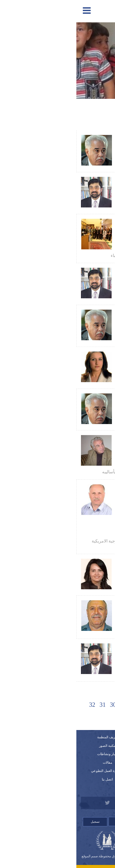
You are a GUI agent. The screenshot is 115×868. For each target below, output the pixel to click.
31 (26, 705)
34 (58, 717)
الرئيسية (84, 737)
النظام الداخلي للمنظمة (84, 754)
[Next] (47, 716)
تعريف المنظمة (31, 737)
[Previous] (99, 704)
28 (58, 705)
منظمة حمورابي (82, 243)
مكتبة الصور (31, 746)
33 (68, 717)
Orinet (57, 860)
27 (68, 705)
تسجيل (19, 822)
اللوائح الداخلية (84, 762)
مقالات (31, 762)
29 (47, 705)
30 (37, 705)
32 (16, 705)
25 (89, 705)
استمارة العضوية (84, 771)
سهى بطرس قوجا (80, 363)
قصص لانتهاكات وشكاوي (84, 779)
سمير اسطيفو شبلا (80, 618)
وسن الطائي (85, 570)
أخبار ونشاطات (31, 754)
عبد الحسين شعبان (80, 146)
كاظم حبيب (85, 459)
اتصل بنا (31, 779)
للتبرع (84, 788)
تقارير (84, 746)
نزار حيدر (87, 188)
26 (79, 705)
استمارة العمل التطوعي (31, 771)
